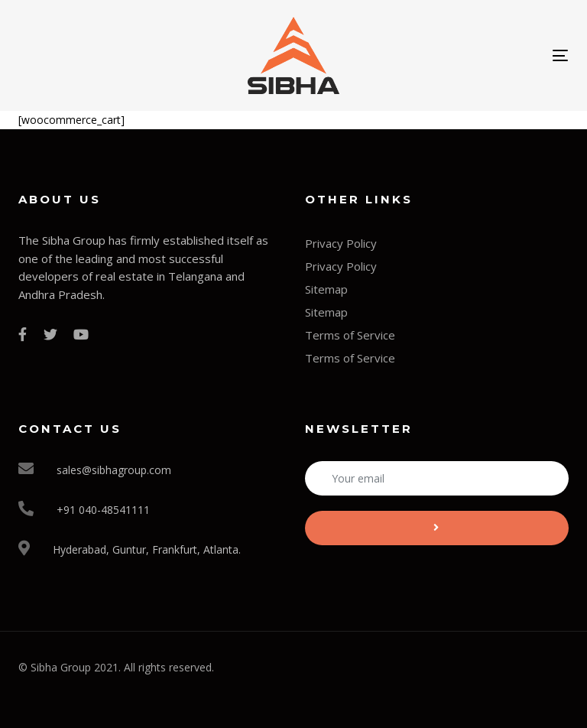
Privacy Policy (341, 243)
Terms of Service (350, 335)
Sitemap (326, 289)
